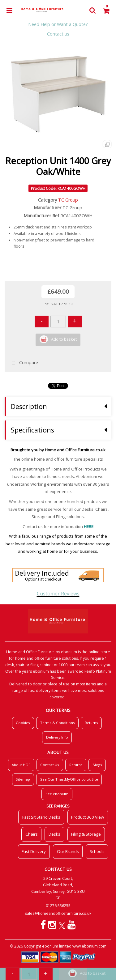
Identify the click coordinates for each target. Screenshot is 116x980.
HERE (89, 526)
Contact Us (50, 765)
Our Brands (68, 851)
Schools (97, 851)
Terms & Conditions (58, 723)
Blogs (97, 765)
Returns (91, 723)
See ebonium (57, 794)
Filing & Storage (86, 834)
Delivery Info (57, 737)
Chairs (32, 834)
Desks (54, 834)
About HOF (21, 765)
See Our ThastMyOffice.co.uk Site (69, 779)
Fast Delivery (34, 851)
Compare (24, 363)
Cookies (23, 723)
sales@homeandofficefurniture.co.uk (58, 913)
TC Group (68, 200)
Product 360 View (88, 817)
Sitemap (23, 779)
